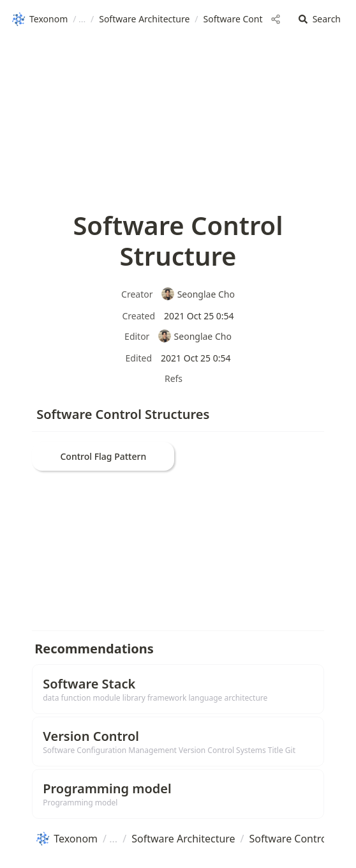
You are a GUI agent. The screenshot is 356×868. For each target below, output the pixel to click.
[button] (320, 19)
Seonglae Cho (198, 294)
